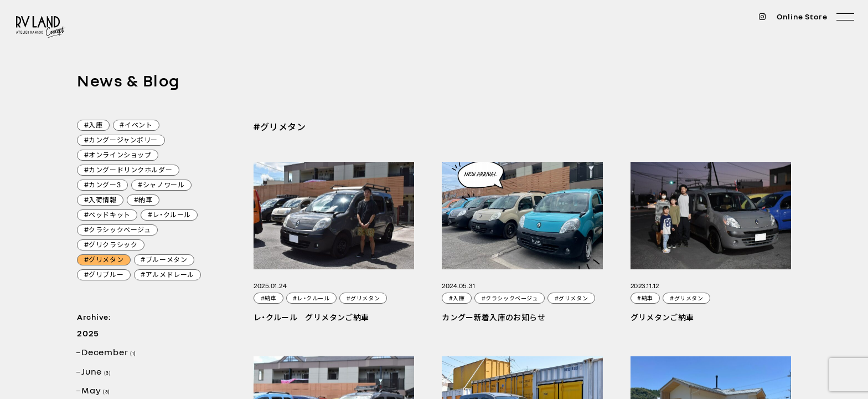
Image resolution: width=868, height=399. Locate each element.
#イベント (136, 126)
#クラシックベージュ (118, 231)
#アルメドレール (167, 275)
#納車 (143, 201)
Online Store (802, 17)
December (109, 352)
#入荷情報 (100, 201)
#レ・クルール (169, 216)
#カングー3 (103, 186)
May (96, 390)
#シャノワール (161, 186)
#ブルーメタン (164, 260)
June (96, 371)
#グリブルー (104, 275)
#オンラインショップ (118, 156)
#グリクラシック (111, 245)
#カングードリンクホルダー (128, 171)
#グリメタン (104, 260)
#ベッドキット (107, 216)
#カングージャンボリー (121, 141)
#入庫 (94, 126)
